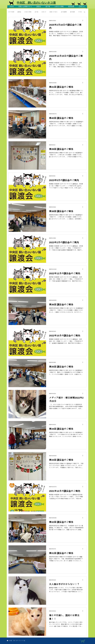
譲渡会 (19, 12)
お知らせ (44, 12)
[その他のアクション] (83, 20)
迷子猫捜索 (64, 12)
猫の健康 (72, 12)
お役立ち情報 (28, 12)
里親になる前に (54, 12)
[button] (84, 12)
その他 (80, 12)
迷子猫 (36, 12)
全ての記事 (11, 12)
